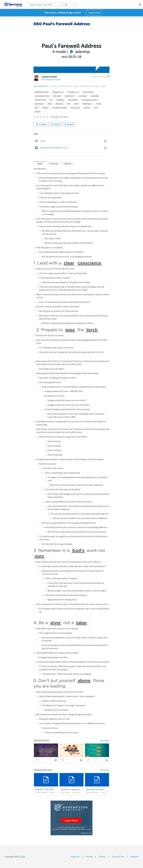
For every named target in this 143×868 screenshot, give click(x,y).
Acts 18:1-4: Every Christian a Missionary (105, 789)
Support (135, 857)
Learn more (94, 13)
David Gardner (41, 792)
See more (105, 740)
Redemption (87, 104)
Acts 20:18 (83, 96)
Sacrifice (45, 108)
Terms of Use (118, 857)
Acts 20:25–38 (88, 92)
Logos (22, 857)
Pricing (89, 857)
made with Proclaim (101, 77)
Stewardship (73, 100)
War (36, 108)
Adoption (59, 104)
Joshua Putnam (49, 77)
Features (75, 857)
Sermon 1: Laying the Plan (73, 789)
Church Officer (40, 100)
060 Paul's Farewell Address (55, 148)
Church (38, 112)
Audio (43, 141)
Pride (50, 104)
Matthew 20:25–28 (41, 92)
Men (69, 104)
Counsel (87, 108)
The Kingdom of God (89, 100)
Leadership (95, 96)
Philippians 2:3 (58, 92)
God (96, 108)
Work (76, 104)
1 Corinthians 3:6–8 (42, 96)
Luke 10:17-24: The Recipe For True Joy (54, 789)
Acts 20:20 (57, 96)
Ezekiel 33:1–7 (70, 96)
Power (99, 104)
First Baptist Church (51, 79)
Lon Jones (65, 792)
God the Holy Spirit (59, 108)
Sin (51, 100)
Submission (39, 104)
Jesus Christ (75, 108)
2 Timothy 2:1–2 (73, 92)
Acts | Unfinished (40, 86)
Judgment (60, 100)
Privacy (102, 857)
